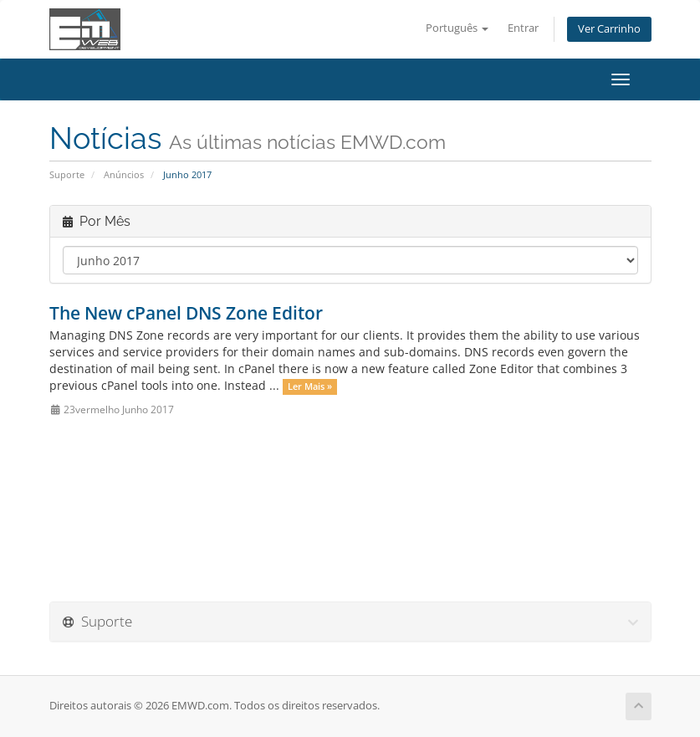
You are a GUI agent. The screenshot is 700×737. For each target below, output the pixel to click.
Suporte (67, 174)
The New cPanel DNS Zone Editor (186, 313)
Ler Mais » (310, 386)
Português (457, 28)
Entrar (523, 28)
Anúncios (124, 174)
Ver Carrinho (609, 29)
